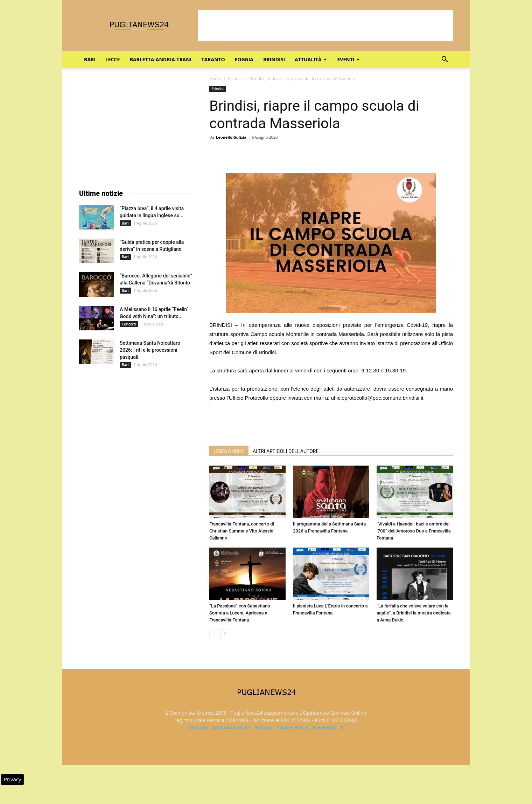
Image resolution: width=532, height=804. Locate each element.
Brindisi (274, 59)
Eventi (348, 59)
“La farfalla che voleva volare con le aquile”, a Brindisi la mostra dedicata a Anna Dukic (414, 613)
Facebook (325, 727)
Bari (90, 59)
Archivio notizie (231, 727)
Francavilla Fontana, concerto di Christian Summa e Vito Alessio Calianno (242, 531)
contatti (198, 727)
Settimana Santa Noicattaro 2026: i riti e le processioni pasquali (150, 350)
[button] (444, 60)
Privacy (263, 727)
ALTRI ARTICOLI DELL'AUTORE (286, 451)
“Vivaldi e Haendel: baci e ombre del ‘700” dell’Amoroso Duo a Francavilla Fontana (414, 531)
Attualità (311, 59)
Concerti (129, 324)
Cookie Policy (293, 727)
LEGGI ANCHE (229, 451)
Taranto (213, 59)
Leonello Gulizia (231, 137)
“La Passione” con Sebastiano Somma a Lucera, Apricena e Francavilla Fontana (240, 613)
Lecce (113, 59)
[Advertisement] (325, 26)
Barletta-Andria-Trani (160, 59)
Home (215, 79)
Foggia (244, 59)
